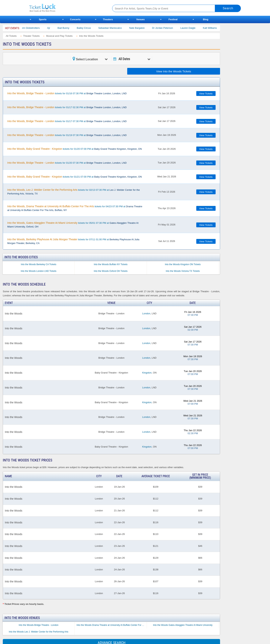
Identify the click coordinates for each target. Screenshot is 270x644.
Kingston (147, 373)
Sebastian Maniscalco (115, 28)
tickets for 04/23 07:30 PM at (75, 208)
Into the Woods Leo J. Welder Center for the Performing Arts (38, 632)
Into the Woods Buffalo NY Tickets (111, 264)
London (146, 313)
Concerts (75, 19)
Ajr (53, 28)
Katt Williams (214, 28)
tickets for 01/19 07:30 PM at (67, 135)
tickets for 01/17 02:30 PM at (67, 107)
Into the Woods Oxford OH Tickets (111, 271)
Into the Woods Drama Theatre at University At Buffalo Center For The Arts (112, 625)
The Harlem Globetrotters (31, 28)
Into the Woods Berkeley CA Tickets (39, 264)
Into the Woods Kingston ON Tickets (183, 264)
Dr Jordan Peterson (167, 28)
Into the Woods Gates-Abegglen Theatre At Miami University (183, 625)
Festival (173, 19)
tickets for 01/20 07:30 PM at (67, 163)
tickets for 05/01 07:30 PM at (73, 225)
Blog (206, 19)
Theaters (108, 19)
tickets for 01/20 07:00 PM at (74, 149)
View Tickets (206, 94)
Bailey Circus (88, 28)
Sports (43, 19)
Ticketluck (66, 8)
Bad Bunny (68, 28)
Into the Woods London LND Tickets (39, 271)
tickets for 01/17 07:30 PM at (67, 121)
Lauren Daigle (192, 28)
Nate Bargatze (141, 28)
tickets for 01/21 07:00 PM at (74, 177)
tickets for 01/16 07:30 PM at (67, 93)
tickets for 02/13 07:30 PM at (73, 192)
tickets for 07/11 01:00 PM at (73, 241)
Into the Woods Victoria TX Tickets (183, 271)
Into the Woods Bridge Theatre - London (39, 625)
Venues (140, 19)
